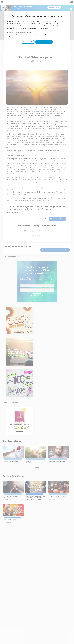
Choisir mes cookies (28, 42)
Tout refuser (37, 46)
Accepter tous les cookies (44, 42)
